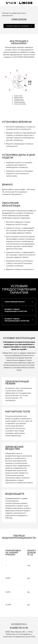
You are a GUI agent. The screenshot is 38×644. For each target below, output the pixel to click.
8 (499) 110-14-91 (19, 628)
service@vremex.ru (19, 624)
